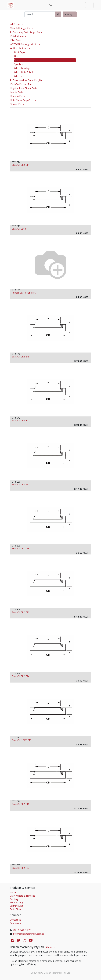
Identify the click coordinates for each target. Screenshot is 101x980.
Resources (15, 923)
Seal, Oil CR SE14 (21, 165)
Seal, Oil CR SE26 (21, 612)
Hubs (17, 56)
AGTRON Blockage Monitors (25, 44)
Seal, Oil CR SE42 (21, 421)
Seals (17, 60)
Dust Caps (20, 52)
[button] (70, 14)
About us (51, 947)
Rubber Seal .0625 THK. (24, 293)
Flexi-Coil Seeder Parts (22, 84)
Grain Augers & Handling (22, 896)
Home (13, 892)
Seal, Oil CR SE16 (21, 804)
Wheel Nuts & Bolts (24, 72)
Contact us (15, 920)
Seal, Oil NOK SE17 (22, 740)
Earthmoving (16, 906)
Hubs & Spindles (22, 48)
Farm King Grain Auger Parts (27, 32)
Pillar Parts (16, 40)
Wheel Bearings (22, 68)
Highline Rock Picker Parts (24, 88)
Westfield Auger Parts (22, 28)
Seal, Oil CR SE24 (21, 676)
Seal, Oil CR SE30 (21, 485)
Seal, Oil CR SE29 (21, 548)
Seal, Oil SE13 (19, 229)
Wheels (18, 76)
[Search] (58, 14)
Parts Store (16, 909)
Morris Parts (17, 92)
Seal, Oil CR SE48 (21, 357)
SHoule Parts (17, 104)
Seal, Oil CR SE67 (21, 868)
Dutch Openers (18, 36)
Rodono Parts (18, 96)
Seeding (14, 899)
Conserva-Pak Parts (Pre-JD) (27, 80)
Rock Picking (16, 902)
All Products (16, 24)
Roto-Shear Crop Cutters (23, 100)
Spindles (18, 64)
